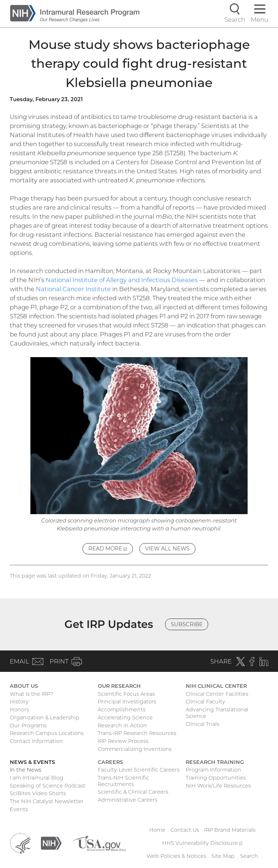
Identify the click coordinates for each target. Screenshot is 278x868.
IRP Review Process (123, 741)
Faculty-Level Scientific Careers (139, 770)
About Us (24, 686)
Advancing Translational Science (217, 713)
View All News (167, 549)
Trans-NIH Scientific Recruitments (123, 781)
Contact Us (185, 830)
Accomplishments (122, 710)
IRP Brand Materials (230, 830)
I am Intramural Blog (37, 778)
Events (19, 809)
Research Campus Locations (47, 733)
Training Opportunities (216, 778)
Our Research (119, 686)
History (19, 702)
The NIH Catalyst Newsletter (47, 801)
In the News (26, 770)
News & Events (32, 762)
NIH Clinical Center (216, 686)
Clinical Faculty (205, 702)
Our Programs (28, 726)
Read (111, 549)
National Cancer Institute (73, 289)
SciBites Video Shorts (38, 793)
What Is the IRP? (31, 694)
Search (249, 856)
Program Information (213, 770)
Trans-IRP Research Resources (137, 733)
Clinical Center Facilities (217, 694)
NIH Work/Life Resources (218, 786)
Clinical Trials (203, 724)
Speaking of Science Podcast (48, 786)
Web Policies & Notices (176, 856)
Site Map (223, 856)
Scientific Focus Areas (126, 694)
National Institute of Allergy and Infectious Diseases (122, 280)
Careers (110, 762)
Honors (19, 710)
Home (157, 830)
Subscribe (187, 624)
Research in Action (122, 726)
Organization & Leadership (45, 718)
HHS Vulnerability (202, 843)
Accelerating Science (125, 718)
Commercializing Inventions (135, 749)
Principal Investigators (127, 702)
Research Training (215, 762)
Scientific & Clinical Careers (133, 792)
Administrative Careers (128, 800)
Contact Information (36, 741)
